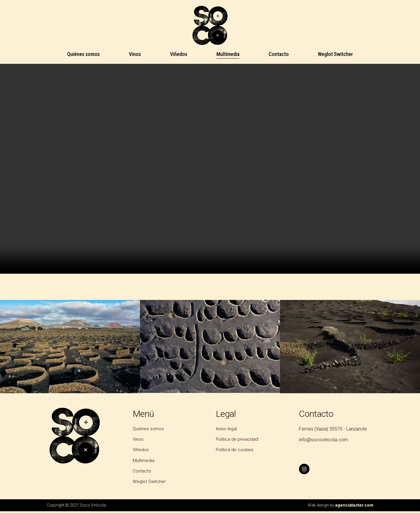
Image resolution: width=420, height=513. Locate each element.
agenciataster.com (355, 507)
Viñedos (179, 54)
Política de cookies (236, 451)
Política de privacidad (238, 440)
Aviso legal (227, 429)
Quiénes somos (83, 54)
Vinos (135, 54)
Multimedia (228, 54)
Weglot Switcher (335, 54)
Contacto (279, 54)
